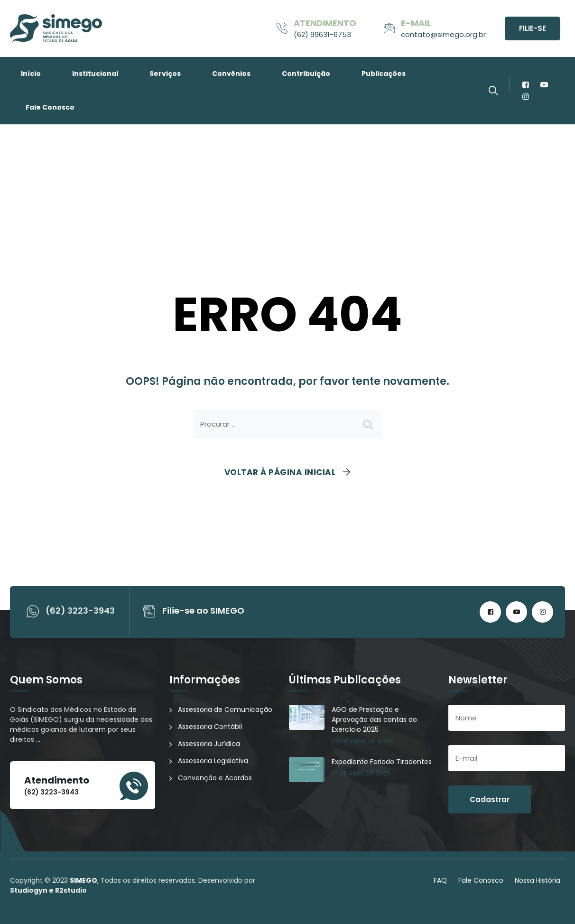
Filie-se (533, 28)
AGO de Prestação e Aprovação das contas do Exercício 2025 (374, 719)
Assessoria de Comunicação (225, 709)
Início (31, 74)
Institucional (95, 74)
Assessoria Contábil (210, 727)
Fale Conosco (50, 107)
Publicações (384, 74)
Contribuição (306, 74)
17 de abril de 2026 (361, 773)
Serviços (165, 74)
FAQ (440, 880)
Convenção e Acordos (215, 778)
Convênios (231, 74)
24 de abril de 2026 (362, 741)
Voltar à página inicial (280, 472)
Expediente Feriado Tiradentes (382, 762)
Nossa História (538, 880)
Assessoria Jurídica (209, 744)
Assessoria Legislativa (213, 761)
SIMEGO (83, 880)
